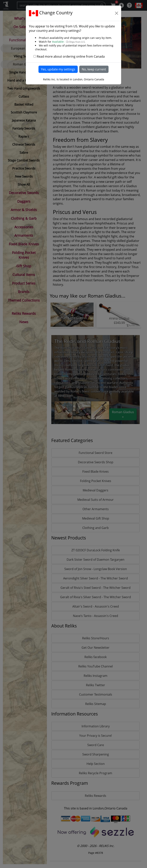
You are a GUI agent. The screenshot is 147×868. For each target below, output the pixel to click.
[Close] (117, 13)
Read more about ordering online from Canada (71, 56)
